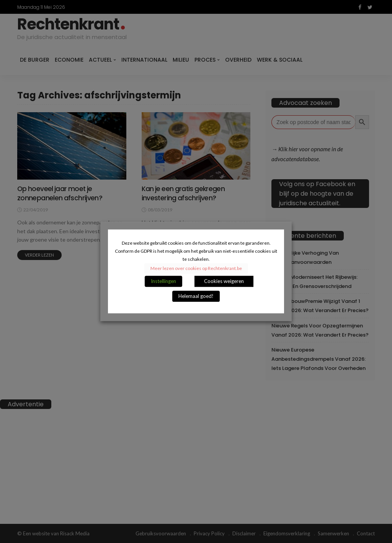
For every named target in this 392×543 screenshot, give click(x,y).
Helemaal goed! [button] (196, 296)
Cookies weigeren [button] (224, 281)
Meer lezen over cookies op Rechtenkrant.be (196, 269)
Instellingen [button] (163, 281)
